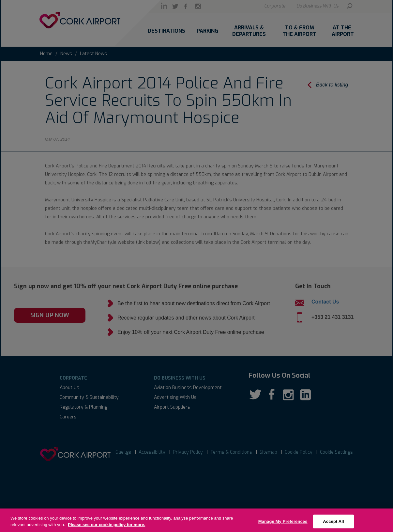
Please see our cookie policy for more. (106, 529)
